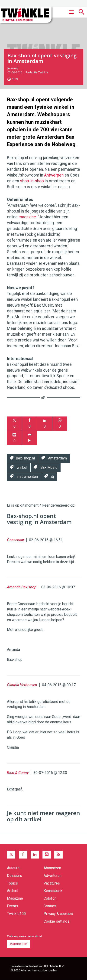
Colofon (50, 898)
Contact (50, 906)
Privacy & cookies (58, 914)
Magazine (15, 898)
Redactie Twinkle (37, 72)
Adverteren (53, 876)
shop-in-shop (32, 181)
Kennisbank (53, 891)
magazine (27, 217)
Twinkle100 (16, 914)
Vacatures (52, 883)
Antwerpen (54, 175)
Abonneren (52, 868)
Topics (12, 883)
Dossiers (14, 876)
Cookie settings (56, 921)
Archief (13, 891)
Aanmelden (19, 944)
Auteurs (13, 868)
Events (13, 906)
